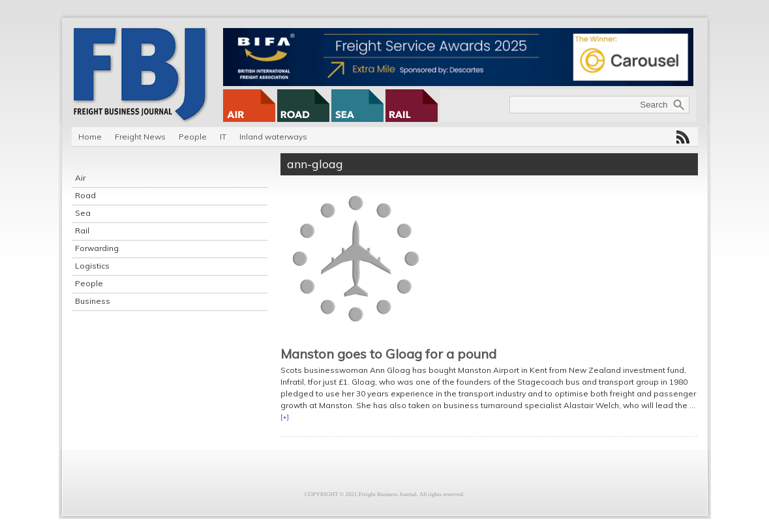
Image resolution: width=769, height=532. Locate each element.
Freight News (140, 137)
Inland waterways (273, 137)
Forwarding (97, 248)
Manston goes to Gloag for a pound (388, 354)
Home (90, 137)
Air (80, 178)
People (193, 137)
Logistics (92, 266)
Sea (83, 213)
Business (93, 301)
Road (85, 195)
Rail (82, 230)
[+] (285, 417)
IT (223, 137)
